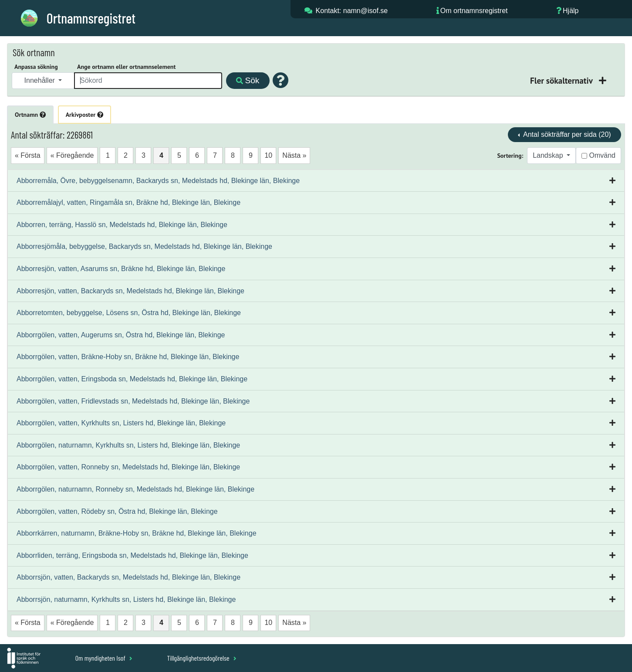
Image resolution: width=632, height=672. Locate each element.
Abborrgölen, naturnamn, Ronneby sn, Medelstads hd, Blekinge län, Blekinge (135, 489)
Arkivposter (84, 115)
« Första (28, 155)
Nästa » (294, 155)
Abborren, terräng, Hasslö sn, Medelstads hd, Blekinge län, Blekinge (122, 225)
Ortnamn (30, 115)
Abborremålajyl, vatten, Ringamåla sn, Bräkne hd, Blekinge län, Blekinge (128, 202)
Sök (248, 80)
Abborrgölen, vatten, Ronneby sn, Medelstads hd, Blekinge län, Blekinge (128, 467)
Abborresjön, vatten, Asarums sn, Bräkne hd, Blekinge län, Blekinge (121, 269)
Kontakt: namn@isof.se (352, 11)
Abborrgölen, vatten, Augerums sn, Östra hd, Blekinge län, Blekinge (121, 335)
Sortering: (510, 156)
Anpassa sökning (36, 67)
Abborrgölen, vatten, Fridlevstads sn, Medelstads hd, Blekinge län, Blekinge (133, 401)
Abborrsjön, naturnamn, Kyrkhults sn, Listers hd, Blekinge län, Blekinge (126, 599)
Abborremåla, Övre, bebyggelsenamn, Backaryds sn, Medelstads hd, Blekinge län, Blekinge (158, 181)
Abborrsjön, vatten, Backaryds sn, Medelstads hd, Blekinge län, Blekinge (128, 577)
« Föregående (72, 155)
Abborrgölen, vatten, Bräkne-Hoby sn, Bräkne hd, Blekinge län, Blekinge (128, 357)
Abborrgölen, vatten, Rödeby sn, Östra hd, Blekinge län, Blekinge (117, 511)
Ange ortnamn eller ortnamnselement (126, 67)
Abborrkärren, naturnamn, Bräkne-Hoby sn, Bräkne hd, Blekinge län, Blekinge (137, 533)
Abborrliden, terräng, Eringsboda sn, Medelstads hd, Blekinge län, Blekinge (132, 555)
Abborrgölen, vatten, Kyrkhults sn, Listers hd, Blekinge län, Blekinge (121, 423)
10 (268, 155)
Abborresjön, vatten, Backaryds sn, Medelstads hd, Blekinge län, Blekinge (130, 291)
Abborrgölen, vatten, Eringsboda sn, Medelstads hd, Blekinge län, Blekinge (132, 379)
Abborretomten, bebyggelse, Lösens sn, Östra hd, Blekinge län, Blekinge (129, 313)
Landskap (549, 155)
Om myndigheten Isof (104, 658)
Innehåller (41, 80)
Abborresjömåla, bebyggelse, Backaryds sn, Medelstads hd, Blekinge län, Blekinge (144, 246)
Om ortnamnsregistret (474, 11)
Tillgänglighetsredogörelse (201, 658)
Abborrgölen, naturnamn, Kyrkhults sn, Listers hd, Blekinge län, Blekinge (128, 445)
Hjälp (571, 11)
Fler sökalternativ (562, 80)
